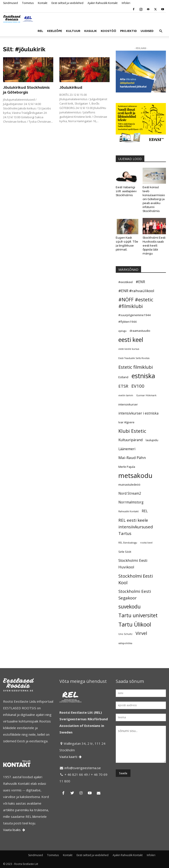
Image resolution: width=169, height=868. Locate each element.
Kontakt (43, 3)
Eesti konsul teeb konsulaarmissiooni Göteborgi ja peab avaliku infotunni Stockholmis (154, 199)
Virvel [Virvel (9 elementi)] (141, 633)
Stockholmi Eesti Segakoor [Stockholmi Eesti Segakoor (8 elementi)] (135, 594)
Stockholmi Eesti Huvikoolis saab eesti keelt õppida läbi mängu (154, 246)
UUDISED (147, 31)
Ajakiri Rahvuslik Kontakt (103, 3)
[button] (161, 31)
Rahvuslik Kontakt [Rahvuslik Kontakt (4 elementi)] (129, 511)
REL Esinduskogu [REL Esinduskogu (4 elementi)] (128, 543)
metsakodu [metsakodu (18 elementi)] (135, 475)
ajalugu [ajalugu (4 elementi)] (122, 331)
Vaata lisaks (14, 830)
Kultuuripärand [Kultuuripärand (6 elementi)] (130, 440)
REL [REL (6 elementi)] (145, 511)
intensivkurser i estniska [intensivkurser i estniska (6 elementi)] (138, 413)
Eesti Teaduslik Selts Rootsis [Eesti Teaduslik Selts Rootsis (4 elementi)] (134, 358)
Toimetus (28, 3)
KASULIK (91, 31)
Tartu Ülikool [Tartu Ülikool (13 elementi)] (135, 624)
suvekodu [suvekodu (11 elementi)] (130, 607)
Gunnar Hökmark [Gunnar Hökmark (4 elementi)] (146, 395)
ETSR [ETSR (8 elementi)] (123, 386)
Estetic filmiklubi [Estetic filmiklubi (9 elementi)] (136, 367)
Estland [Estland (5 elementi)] (123, 377)
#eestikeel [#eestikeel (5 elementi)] (126, 282)
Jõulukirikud (71, 87)
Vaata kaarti (71, 757)
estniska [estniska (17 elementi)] (143, 376)
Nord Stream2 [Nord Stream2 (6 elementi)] (130, 493)
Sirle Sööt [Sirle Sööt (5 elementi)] (125, 552)
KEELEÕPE (55, 31)
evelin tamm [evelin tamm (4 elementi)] (126, 395)
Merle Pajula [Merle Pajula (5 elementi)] (127, 467)
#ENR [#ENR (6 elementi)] (140, 282)
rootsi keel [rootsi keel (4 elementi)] (146, 543)
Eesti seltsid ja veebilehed (67, 3)
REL (40, 31)
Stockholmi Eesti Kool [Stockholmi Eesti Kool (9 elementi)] (136, 579)
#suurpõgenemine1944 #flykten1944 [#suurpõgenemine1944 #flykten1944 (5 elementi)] (135, 318)
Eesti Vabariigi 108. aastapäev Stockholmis (126, 191)
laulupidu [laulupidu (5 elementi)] (152, 440)
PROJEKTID (128, 31)
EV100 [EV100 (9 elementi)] (138, 386)
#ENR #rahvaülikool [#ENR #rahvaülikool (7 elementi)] (136, 291)
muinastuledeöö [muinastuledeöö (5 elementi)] (129, 485)
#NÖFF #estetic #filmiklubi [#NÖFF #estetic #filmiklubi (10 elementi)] (136, 303)
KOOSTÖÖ (108, 31)
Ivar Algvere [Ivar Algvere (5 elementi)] (126, 422)
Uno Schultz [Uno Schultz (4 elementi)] (125, 634)
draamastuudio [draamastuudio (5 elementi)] (140, 331)
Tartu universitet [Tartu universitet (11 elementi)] (138, 616)
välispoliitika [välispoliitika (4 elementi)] (125, 643)
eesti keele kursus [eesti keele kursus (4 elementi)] (129, 349)
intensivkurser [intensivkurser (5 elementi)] (128, 404)
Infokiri (126, 3)
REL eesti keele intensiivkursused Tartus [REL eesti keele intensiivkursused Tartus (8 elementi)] (136, 527)
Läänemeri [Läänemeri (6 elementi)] (127, 449)
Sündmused (10, 3)
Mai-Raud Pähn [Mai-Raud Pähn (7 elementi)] (132, 458)
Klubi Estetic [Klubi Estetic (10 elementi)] (132, 431)
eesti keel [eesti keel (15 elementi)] (131, 340)
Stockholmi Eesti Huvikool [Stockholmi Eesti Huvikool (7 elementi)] (133, 564)
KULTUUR (73, 31)
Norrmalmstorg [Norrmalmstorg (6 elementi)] (131, 502)
